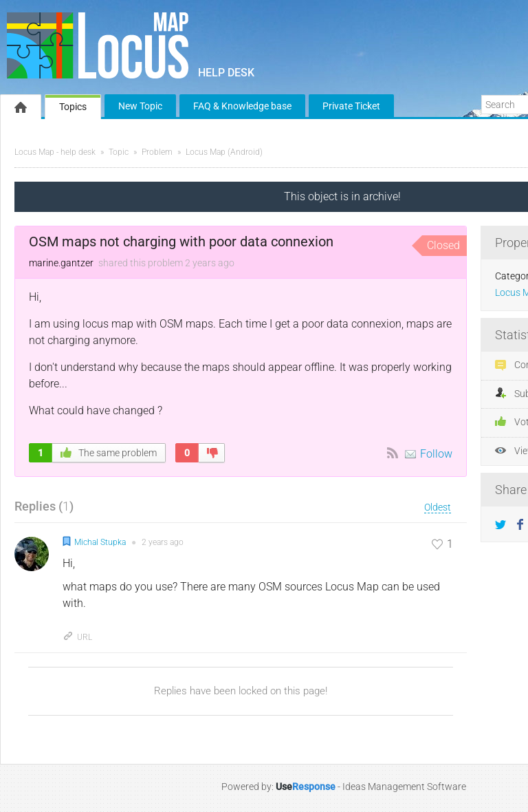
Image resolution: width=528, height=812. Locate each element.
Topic (119, 152)
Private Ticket (351, 106)
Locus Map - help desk (55, 152)
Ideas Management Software (404, 787)
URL (77, 637)
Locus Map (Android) (224, 152)
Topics (73, 107)
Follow (436, 454)
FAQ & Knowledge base (242, 106)
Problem (157, 152)
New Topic (140, 106)
